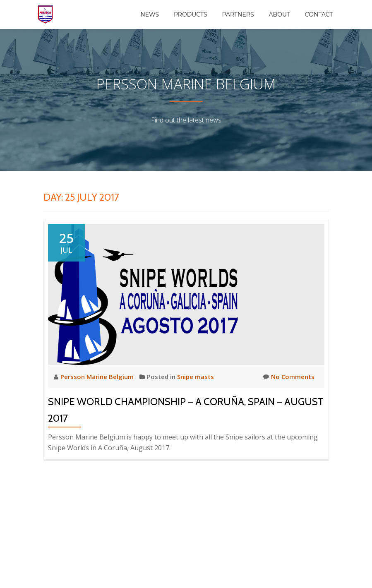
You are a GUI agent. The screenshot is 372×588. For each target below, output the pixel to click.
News (150, 14)
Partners (238, 14)
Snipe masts (196, 377)
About (280, 14)
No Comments (289, 377)
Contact (319, 14)
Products (191, 14)
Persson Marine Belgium (98, 377)
